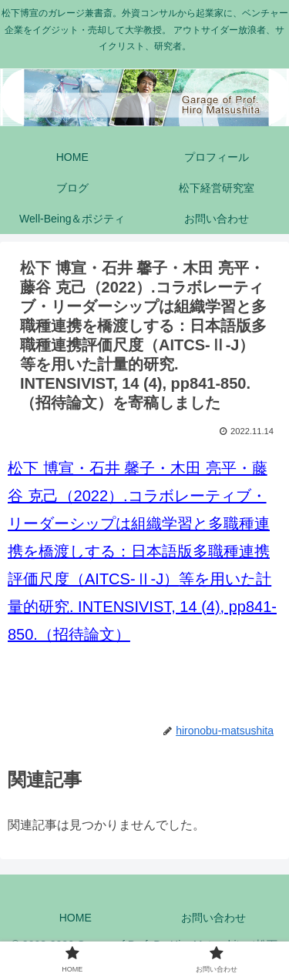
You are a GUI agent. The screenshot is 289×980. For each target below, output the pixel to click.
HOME (76, 918)
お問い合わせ (213, 918)
